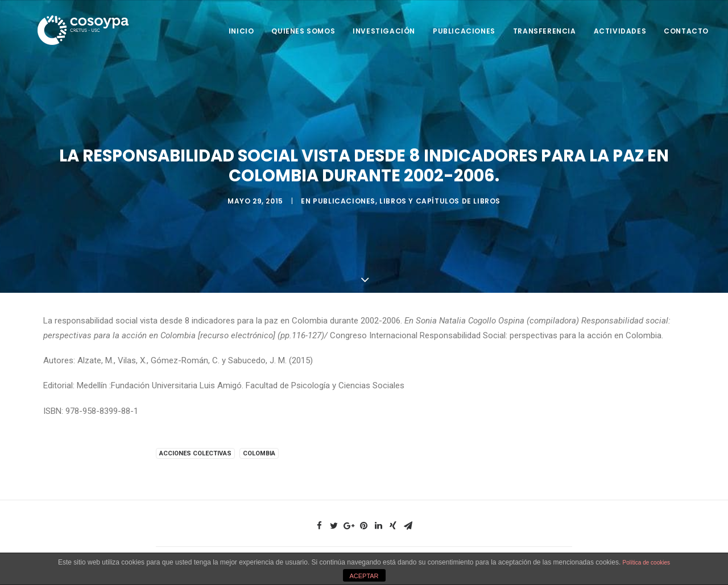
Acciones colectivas (195, 451)
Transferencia (545, 31)
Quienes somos (303, 31)
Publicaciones (464, 31)
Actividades (620, 31)
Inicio (241, 31)
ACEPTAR (364, 576)
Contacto (686, 31)
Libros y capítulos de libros (440, 200)
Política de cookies (646, 563)
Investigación (384, 31)
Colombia (259, 451)
